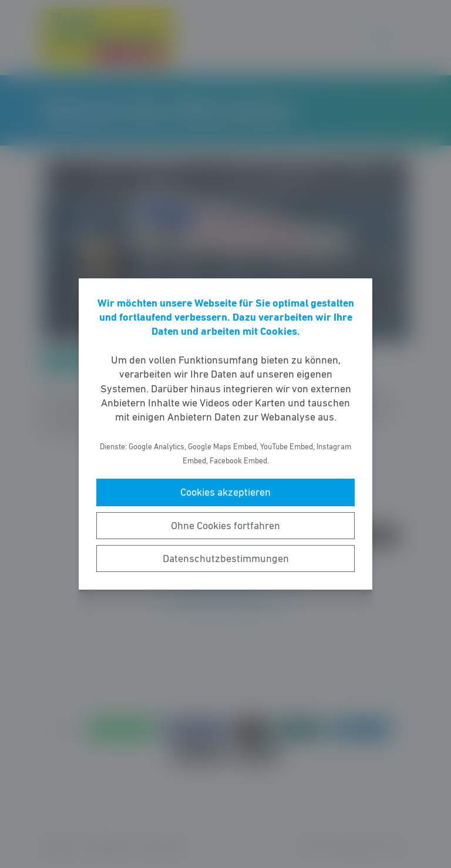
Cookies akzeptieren (225, 492)
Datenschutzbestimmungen (226, 559)
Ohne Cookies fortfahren (225, 526)
